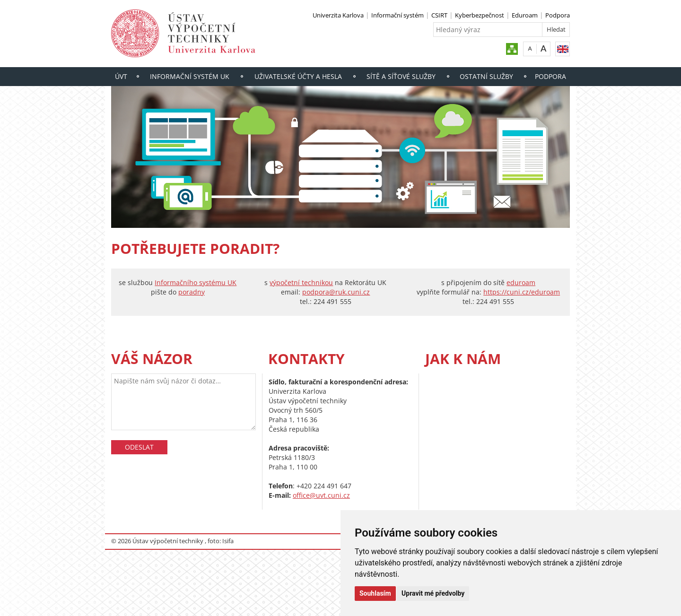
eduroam (521, 282)
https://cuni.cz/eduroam (522, 292)
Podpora (558, 15)
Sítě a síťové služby (401, 76)
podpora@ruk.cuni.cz (336, 292)
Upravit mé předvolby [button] (433, 593)
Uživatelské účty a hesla (298, 76)
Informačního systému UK (196, 282)
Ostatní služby (486, 76)
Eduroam (525, 15)
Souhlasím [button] (375, 593)
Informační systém (397, 15)
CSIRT (439, 15)
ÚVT (121, 76)
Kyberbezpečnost (480, 15)
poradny (192, 292)
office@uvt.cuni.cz (321, 495)
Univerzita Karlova (338, 15)
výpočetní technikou (301, 282)
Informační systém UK (190, 76)
